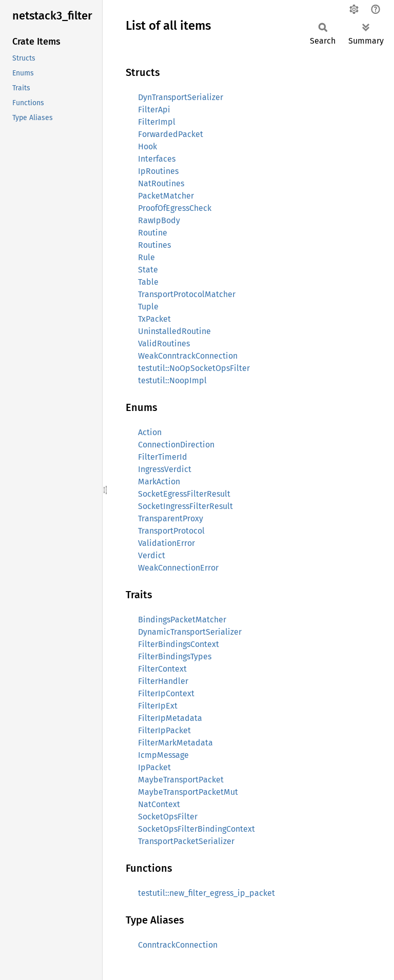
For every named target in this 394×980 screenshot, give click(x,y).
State (148, 270)
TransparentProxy (171, 518)
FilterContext (162, 669)
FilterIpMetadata (170, 718)
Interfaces (157, 159)
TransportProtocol (171, 531)
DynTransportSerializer (181, 97)
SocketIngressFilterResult (185, 506)
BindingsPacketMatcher (182, 620)
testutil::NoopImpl (172, 380)
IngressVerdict (165, 469)
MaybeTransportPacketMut (188, 792)
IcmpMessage (163, 755)
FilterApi (154, 110)
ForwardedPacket (171, 134)
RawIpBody (159, 220)
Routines (154, 245)
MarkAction (159, 482)
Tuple (148, 307)
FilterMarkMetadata (175, 743)
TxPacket (154, 319)
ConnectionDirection (176, 445)
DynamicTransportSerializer (190, 632)
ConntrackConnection (178, 945)
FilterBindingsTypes (175, 656)
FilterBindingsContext (179, 644)
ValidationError (166, 543)
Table (148, 282)
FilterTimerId (163, 457)
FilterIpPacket (164, 730)
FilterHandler (163, 681)
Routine (153, 233)
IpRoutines (158, 171)
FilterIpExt (158, 706)
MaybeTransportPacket (181, 780)
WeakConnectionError (178, 568)
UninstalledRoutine (174, 331)
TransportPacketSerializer (186, 841)
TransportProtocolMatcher (187, 294)
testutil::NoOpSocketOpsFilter (194, 368)
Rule (146, 257)
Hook (147, 146)
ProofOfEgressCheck (175, 208)
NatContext (159, 804)
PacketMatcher (166, 196)
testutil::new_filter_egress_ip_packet (206, 893)
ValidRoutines (164, 344)
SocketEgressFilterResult (184, 494)
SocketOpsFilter (168, 817)
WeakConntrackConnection (188, 356)
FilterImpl (157, 122)
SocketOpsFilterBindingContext (196, 829)
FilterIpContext (166, 693)
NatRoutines (161, 183)
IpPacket (154, 767)
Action (150, 432)
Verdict (152, 555)
